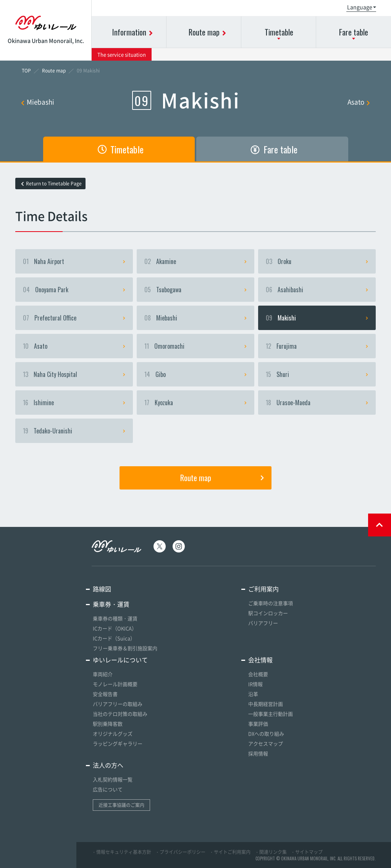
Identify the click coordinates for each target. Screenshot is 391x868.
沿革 (253, 694)
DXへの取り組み (266, 734)
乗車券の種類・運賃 (115, 618)
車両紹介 (103, 674)
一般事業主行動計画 (271, 714)
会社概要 (258, 674)
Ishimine (74, 403)
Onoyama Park (74, 290)
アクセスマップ (266, 743)
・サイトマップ (307, 852)
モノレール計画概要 (115, 684)
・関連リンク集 (271, 852)
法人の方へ (108, 765)
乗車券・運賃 (111, 604)
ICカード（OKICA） (115, 628)
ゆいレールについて (120, 660)
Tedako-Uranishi (74, 431)
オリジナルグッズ (113, 734)
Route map (222, 478)
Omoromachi (195, 346)
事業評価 (258, 724)
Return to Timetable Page (51, 184)
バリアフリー (263, 623)
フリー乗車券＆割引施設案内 (125, 648)
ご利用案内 (263, 589)
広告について (108, 789)
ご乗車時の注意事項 (271, 603)
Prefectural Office (74, 318)
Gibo (195, 374)
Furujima (317, 346)
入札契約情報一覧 (113, 779)
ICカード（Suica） (114, 638)
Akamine (195, 261)
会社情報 (260, 660)
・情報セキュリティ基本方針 (121, 852)
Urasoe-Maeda (317, 403)
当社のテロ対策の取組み (120, 714)
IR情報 (255, 684)
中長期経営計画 (266, 704)
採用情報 (258, 753)
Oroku (317, 261)
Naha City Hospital (74, 374)
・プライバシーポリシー (180, 852)
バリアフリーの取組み (118, 704)
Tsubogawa (195, 290)
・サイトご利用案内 (230, 852)
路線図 (102, 589)
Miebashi (38, 102)
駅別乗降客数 (108, 724)
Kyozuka (195, 403)
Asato (359, 102)
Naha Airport (74, 261)
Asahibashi (317, 290)
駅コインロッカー (268, 613)
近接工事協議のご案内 (121, 805)
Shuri (317, 374)
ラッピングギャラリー (118, 743)
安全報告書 (105, 694)
